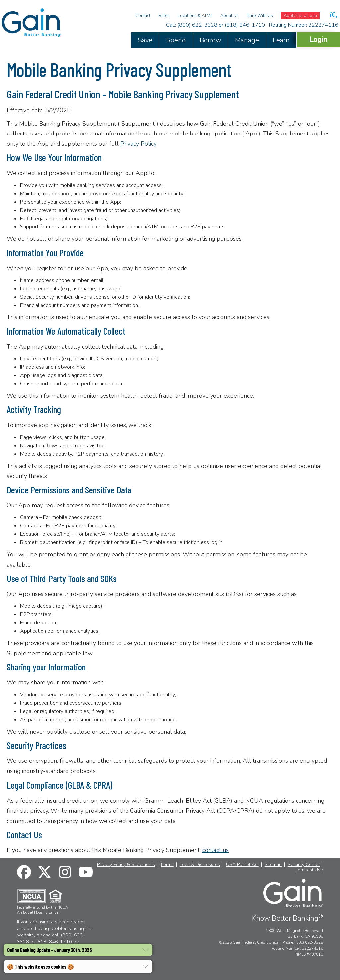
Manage (247, 40)
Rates (164, 16)
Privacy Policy (138, 144)
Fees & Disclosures (200, 865)
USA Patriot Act (242, 865)
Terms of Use (309, 870)
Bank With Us (260, 16)
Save (145, 40)
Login (318, 39)
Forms (167, 865)
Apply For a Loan (300, 16)
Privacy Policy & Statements (126, 865)
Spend (176, 40)
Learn (281, 40)
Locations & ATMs (195, 16)
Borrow (211, 40)
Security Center (304, 865)
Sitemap (273, 865)
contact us (215, 850)
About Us (230, 16)
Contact (143, 16)
